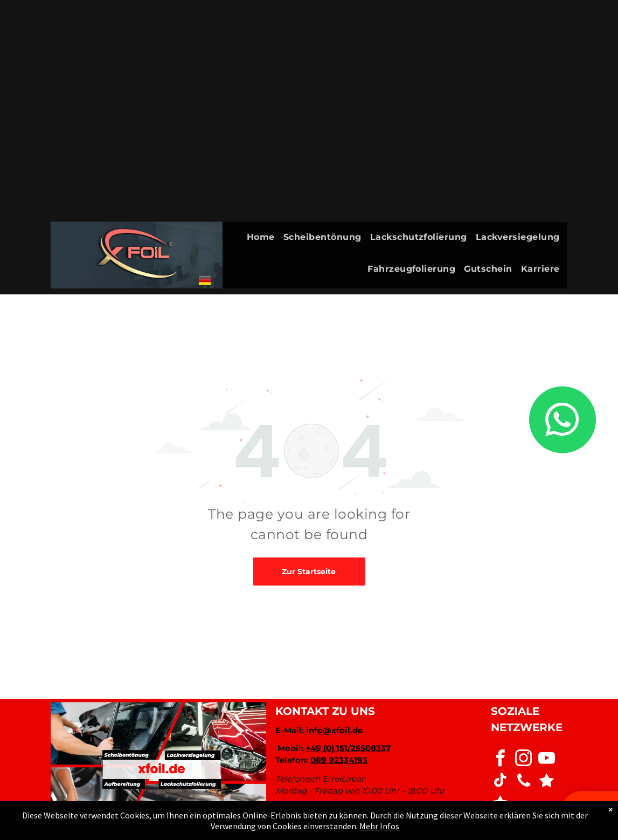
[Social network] (547, 782)
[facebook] (501, 760)
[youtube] (547, 760)
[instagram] (524, 760)
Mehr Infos (379, 826)
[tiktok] (501, 782)
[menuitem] (265, 237)
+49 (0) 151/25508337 (348, 748)
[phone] (524, 782)
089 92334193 (339, 760)
